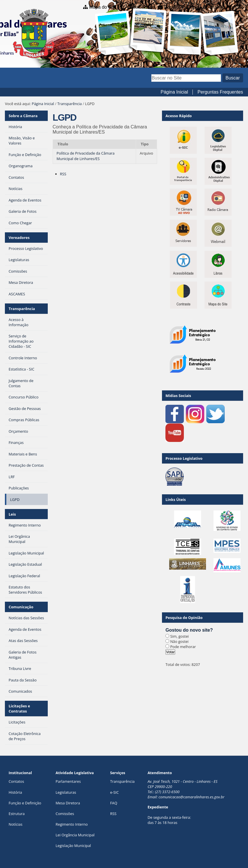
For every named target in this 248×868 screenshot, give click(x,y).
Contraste (213, 7)
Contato (172, 7)
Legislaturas (66, 792)
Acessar (235, 7)
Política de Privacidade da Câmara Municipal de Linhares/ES (86, 156)
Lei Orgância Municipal (75, 835)
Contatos (16, 781)
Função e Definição (25, 803)
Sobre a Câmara (23, 116)
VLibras (192, 7)
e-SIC (115, 792)
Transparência (69, 104)
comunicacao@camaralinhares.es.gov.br (191, 797)
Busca (151, 73)
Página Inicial (174, 92)
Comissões (65, 814)
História (15, 792)
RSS (63, 174)
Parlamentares (68, 781)
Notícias (16, 824)
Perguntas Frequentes (220, 92)
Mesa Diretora (68, 803)
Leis (12, 514)
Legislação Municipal (73, 846)
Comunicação (21, 607)
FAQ (114, 803)
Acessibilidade (140, 7)
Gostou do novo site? (189, 630)
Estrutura (17, 814)
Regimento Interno (72, 824)
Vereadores (19, 238)
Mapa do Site (103, 7)
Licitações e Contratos (19, 709)
